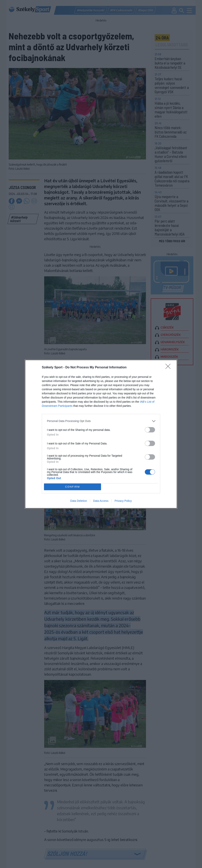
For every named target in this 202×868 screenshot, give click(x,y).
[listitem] (101, 421)
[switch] (150, 430)
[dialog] (101, 434)
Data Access (101, 501)
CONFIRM (72, 487)
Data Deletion (79, 501)
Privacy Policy (123, 501)
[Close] (169, 368)
